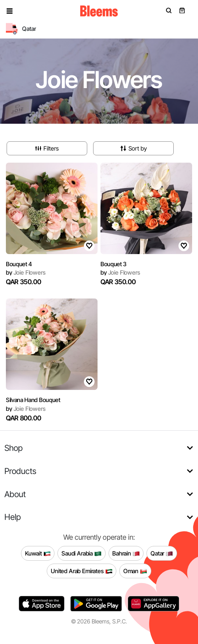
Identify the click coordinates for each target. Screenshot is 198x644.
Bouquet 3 (114, 264)
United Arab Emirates (82, 571)
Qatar (162, 553)
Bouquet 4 (19, 264)
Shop (14, 448)
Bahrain (126, 553)
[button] (10, 11)
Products (20, 471)
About (15, 494)
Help (13, 517)
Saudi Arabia (82, 553)
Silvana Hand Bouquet (33, 400)
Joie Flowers (26, 272)
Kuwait (38, 553)
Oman (135, 571)
